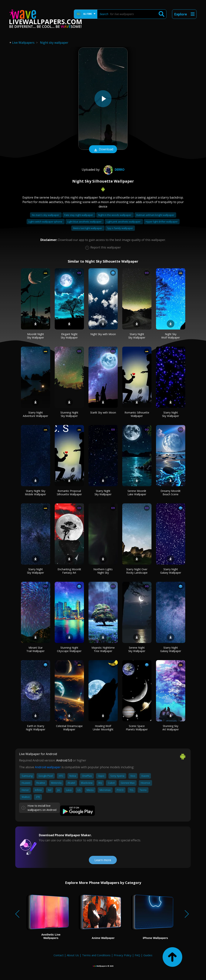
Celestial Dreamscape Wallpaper (69, 728)
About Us (73, 955)
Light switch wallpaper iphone (46, 222)
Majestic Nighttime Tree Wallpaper (103, 649)
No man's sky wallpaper (46, 215)
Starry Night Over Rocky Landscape (137, 571)
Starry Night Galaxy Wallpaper (171, 571)
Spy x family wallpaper (120, 228)
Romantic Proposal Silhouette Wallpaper (69, 493)
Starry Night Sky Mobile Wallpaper (35, 493)
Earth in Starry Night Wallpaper (36, 728)
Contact (59, 955)
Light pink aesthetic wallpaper (124, 222)
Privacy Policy (123, 955)
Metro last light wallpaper (88, 228)
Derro (114, 170)
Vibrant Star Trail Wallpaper (35, 649)
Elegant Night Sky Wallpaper (69, 336)
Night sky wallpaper (54, 43)
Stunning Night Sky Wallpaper (69, 414)
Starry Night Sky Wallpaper (137, 336)
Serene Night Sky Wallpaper (137, 649)
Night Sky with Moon (103, 334)
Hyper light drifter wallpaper (162, 222)
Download (103, 150)
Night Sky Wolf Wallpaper (171, 336)
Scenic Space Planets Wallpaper (137, 728)
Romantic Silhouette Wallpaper (137, 414)
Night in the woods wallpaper (115, 215)
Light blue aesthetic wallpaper (85, 222)
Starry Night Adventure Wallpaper (35, 414)
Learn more (103, 860)
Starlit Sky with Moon (103, 412)
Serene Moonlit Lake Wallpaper (137, 493)
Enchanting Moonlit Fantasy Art (69, 571)
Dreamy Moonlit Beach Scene (171, 493)
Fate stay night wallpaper (79, 215)
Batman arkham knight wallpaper (155, 215)
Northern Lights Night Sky (103, 571)
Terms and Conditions (96, 955)
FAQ (137, 955)
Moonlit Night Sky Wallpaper (35, 336)
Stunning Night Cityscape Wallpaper (69, 649)
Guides (148, 955)
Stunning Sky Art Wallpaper (171, 728)
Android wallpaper (48, 767)
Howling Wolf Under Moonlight (103, 728)
